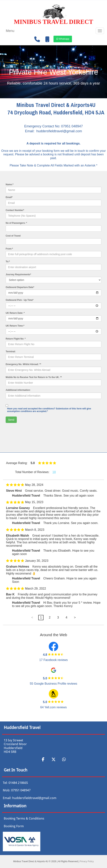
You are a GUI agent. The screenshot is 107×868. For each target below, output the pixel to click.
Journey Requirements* (18, 274)
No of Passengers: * (16, 223)
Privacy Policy (87, 861)
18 (54, 472)
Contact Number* (15, 210)
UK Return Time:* (15, 326)
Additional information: (18, 390)
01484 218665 (18, 783)
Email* (9, 197)
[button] (63, 39)
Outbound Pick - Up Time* (20, 300)
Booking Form (14, 826)
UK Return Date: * (15, 313)
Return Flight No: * (16, 339)
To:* (8, 262)
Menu (10, 31)
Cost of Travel (13, 236)
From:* (9, 249)
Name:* (10, 184)
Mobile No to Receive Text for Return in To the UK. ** (34, 377)
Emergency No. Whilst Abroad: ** (23, 364)
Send (11, 420)
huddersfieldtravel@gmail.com (59, 131)
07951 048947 (72, 126)
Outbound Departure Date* (20, 287)
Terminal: (11, 352)
